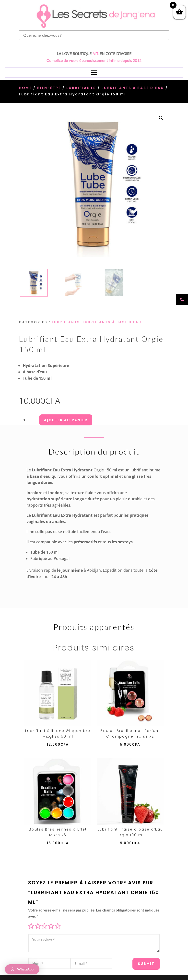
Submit (141, 960)
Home (25, 88)
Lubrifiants (81, 88)
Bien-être (49, 88)
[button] (161, 118)
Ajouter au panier (66, 420)
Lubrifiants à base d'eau (133, 88)
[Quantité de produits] (26, 420)
